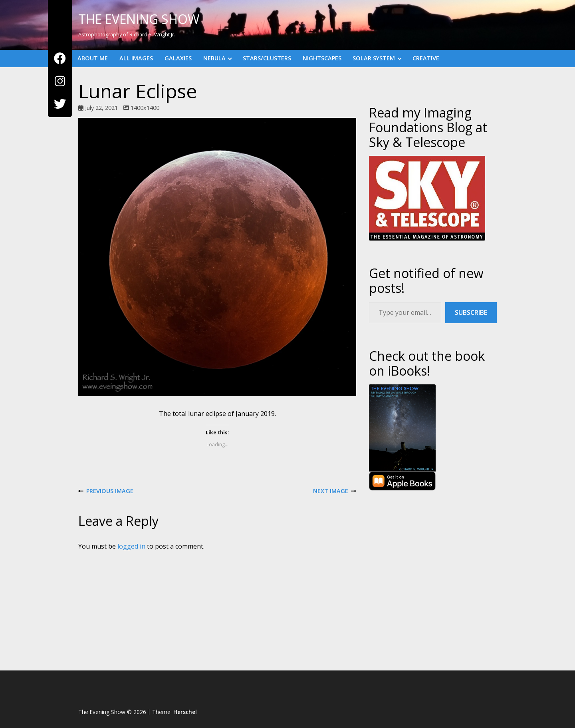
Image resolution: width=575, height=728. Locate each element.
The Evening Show (139, 19)
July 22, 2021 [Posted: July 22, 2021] (101, 108)
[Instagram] (60, 81)
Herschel (185, 712)
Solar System (374, 58)
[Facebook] (60, 59)
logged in (131, 546)
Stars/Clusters (267, 58)
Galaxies (178, 58)
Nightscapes (322, 58)
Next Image (335, 491)
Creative (426, 58)
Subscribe (471, 312)
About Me (93, 58)
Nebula (214, 58)
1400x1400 (145, 108)
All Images (136, 58)
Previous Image (106, 491)
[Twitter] (60, 104)
